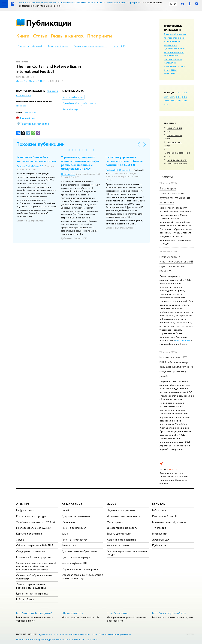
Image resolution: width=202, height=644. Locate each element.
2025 (167, 97)
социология (170, 70)
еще (166, 104)
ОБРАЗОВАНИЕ (72, 504)
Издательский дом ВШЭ (166, 516)
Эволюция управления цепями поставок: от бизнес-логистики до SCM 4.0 (125, 161)
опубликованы (183, 340)
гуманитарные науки (175, 48)
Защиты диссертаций (119, 534)
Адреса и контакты (48, 634)
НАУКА (112, 504)
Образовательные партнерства (80, 569)
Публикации (49, 23)
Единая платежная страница (32, 594)
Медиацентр (159, 534)
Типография (159, 528)
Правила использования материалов (90, 46)
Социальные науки (177, 160)
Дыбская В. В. (37, 166)
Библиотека (159, 510)
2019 (179, 100)
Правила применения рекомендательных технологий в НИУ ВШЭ (50, 639)
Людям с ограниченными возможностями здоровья (31, 586)
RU (171, 4)
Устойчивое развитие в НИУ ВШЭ (36, 522)
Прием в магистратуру (75, 540)
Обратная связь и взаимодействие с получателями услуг (82, 576)
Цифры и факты (25, 510)
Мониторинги (115, 522)
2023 (179, 97)
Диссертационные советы (122, 528)
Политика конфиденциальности (115, 634)
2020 (173, 100)
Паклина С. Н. (36, 81)
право (182, 66)
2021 (167, 100)
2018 (185, 100)
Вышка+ (66, 534)
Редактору (190, 634)
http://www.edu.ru (117, 613)
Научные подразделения (121, 510)
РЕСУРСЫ (159, 504)
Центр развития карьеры (76, 557)
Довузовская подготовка (76, 516)
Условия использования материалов (78, 634)
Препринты (100, 36)
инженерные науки (174, 52)
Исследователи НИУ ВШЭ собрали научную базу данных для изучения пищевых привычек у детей (177, 366)
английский (31, 112)
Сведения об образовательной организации (34, 577)
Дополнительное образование (79, 551)
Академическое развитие (121, 540)
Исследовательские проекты (124, 516)
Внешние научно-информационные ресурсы (127, 553)
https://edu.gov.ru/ (73, 613)
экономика (170, 73)
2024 (173, 97)
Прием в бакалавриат (74, 528)
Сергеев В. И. (23, 166)
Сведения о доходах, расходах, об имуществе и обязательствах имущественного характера (36, 566)
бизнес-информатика (175, 34)
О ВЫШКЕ (23, 504)
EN (175, 4)
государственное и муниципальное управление (174, 41)
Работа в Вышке (25, 599)
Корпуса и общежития (29, 534)
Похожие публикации (40, 144)
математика (170, 63)
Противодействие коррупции (33, 557)
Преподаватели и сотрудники (34, 528)
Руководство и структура (31, 516)
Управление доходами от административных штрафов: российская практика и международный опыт (81, 163)
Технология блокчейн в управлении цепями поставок (36, 159)
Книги (23, 36)
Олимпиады (68, 522)
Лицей (65, 510)
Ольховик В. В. (68, 174)
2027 (179, 93)
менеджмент (171, 66)
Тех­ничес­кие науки (177, 163)
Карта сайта (91, 639)
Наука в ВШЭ (119, 46)
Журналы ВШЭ (161, 540)
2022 (185, 97)
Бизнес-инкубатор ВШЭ (75, 563)
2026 (185, 93)
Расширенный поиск (58, 46)
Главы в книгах (67, 36)
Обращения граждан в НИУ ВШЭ (35, 545)
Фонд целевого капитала (31, 551)
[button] (69, 150)
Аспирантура (69, 545)
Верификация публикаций (30, 46)
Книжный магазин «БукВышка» (169, 522)
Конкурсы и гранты (118, 545)
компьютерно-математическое (173, 57)
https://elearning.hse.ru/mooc (169, 613)
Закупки (21, 540)
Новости (166, 177)
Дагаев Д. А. (22, 81)
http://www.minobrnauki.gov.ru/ (34, 613)
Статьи (40, 36)
